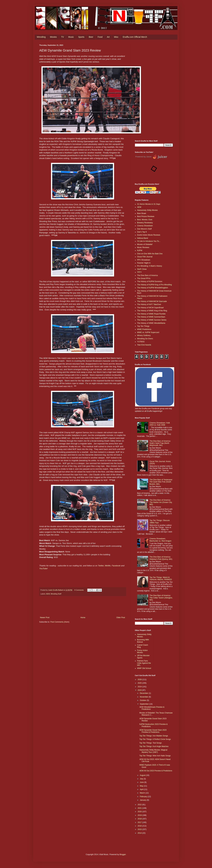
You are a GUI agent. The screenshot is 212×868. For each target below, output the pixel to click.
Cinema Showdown (145, 226)
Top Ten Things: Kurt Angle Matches (154, 746)
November (144, 697)
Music (71, 37)
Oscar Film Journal (145, 257)
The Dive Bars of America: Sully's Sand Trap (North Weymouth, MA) (160, 443)
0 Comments (79, 590)
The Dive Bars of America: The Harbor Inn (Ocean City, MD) (161, 502)
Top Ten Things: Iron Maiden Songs (154, 736)
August (143, 775)
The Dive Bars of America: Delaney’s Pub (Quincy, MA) (161, 558)
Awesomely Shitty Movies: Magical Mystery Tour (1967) (153, 751)
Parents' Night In (144, 263)
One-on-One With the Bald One (150, 254)
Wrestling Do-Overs (145, 339)
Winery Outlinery (144, 335)
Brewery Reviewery (145, 223)
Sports (81, 37)
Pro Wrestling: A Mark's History (150, 266)
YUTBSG (141, 342)
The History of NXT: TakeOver (149, 304)
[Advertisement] (154, 90)
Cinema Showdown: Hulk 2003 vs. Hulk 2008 (160, 424)
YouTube (43, 569)
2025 (140, 683)
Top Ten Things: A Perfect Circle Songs (155, 739)
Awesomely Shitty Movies (148, 210)
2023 (140, 690)
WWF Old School (144, 668)
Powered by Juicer (143, 157)
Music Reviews (143, 247)
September (144, 704)
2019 (140, 815)
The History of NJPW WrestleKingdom (153, 288)
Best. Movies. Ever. (145, 220)
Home (83, 618)
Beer (91, 37)
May (142, 786)
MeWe (108, 566)
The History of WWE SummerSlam (151, 317)
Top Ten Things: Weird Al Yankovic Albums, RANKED (161, 578)
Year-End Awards (144, 345)
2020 (140, 812)
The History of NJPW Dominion (150, 281)
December (144, 693)
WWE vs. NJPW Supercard (148, 332)
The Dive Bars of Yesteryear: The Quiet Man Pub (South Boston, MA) (161, 482)
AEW (48, 594)
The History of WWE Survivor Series (152, 320)
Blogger (123, 854)
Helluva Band (143, 238)
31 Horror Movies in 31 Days (149, 204)
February (144, 797)
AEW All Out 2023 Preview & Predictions (156, 771)
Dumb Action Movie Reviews (149, 235)
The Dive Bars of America (148, 275)
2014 (140, 833)
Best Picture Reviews (146, 216)
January (143, 800)
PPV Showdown (144, 260)
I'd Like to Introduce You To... (149, 241)
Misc (116, 37)
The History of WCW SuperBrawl (150, 308)
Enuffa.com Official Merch (135, 37)
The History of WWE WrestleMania (151, 323)
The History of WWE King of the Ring (152, 311)
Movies (53, 37)
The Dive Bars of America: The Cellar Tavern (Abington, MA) (161, 598)
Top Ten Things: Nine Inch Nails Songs (155, 756)
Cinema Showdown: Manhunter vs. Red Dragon (160, 540)
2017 (140, 822)
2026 (140, 680)
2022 (140, 805)
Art (108, 37)
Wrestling (41, 37)
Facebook (116, 566)
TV (63, 37)
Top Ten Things (143, 326)
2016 (140, 826)
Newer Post (45, 618)
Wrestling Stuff (56, 594)
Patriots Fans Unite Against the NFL (144, 663)
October (143, 700)
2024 (140, 687)
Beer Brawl (142, 213)
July (142, 779)
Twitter (101, 566)
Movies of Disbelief (145, 244)
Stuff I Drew (142, 269)
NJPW (140, 250)
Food (100, 37)
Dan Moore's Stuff (144, 229)
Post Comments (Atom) (60, 622)
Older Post (121, 618)
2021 (140, 808)
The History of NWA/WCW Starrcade (152, 301)
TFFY (139, 272)
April (142, 789)
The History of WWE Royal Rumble (151, 314)
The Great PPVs (144, 278)
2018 (140, 819)
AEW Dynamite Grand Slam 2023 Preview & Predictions (153, 731)
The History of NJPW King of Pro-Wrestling (155, 285)
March (143, 793)
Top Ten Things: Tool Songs (150, 743)
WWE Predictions (144, 329)
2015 (140, 829)
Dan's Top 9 (142, 232)
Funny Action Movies (142, 651)
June (142, 782)
